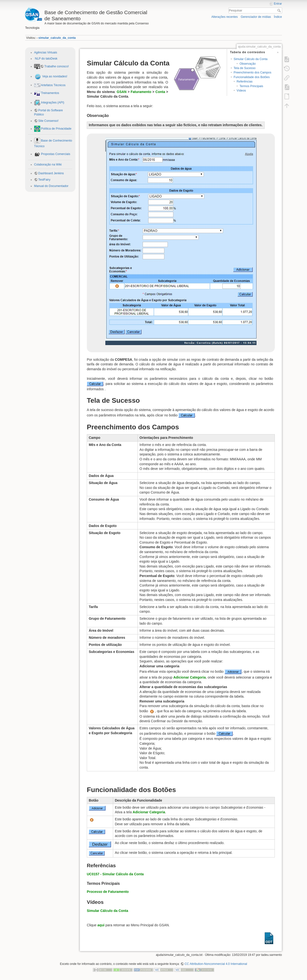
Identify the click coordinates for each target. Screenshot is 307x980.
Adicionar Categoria (190, 677)
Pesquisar (280, 10)
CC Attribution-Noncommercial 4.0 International (216, 964)
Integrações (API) (52, 103)
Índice (278, 17)
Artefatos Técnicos (53, 85)
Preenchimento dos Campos (253, 72)
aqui (101, 925)
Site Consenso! (48, 121)
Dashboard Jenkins (51, 173)
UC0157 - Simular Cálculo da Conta (115, 874)
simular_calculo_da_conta (57, 38)
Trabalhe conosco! (57, 66)
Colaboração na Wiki (48, 165)
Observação (248, 64)
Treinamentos (50, 93)
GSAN (122, 92)
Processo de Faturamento (108, 892)
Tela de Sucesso (245, 68)
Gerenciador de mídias (256, 17)
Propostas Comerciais (55, 154)
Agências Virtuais (46, 52)
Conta (160, 92)
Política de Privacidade (56, 129)
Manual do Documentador (51, 186)
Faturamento (141, 92)
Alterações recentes (225, 17)
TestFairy (44, 180)
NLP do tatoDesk (46, 59)
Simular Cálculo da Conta (251, 59)
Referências (244, 82)
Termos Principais (251, 86)
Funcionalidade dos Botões (252, 77)
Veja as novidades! (54, 76)
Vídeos (241, 91)
